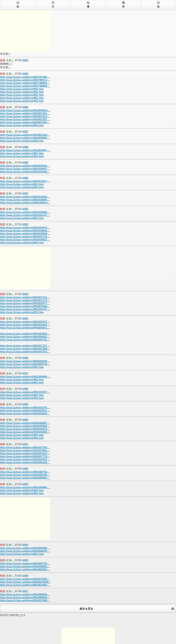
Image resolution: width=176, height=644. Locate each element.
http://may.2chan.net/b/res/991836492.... (25, 432)
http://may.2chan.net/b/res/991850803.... (25, 567)
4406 (25, 576)
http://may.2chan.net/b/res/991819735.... (25, 237)
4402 (25, 469)
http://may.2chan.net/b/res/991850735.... (25, 564)
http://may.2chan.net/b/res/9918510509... (25, 582)
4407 (25, 591)
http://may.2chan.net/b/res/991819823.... (25, 240)
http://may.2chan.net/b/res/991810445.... (25, 172)
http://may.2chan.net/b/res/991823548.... (25, 306)
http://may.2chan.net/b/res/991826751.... (25, 340)
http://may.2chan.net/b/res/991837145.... (25, 448)
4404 (25, 545)
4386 (25, 107)
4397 (25, 373)
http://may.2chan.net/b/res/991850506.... (25, 548)
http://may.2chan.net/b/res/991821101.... (25, 297)
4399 (25, 404)
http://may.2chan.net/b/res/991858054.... (25, 598)
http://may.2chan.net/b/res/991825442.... (25, 325)
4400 (25, 420)
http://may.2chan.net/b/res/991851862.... (25, 585)
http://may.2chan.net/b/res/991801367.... (25, 119)
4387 (25, 132)
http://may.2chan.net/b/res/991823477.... (25, 303)
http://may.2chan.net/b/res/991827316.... (25, 352)
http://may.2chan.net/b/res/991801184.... (25, 135)
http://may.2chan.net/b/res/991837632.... (25, 454)
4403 (25, 484)
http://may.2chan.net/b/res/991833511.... (25, 411)
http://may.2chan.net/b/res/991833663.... (25, 414)
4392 (25, 209)
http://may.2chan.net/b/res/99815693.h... (25, 203)
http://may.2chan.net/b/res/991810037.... (25, 169)
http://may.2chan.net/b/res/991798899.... (25, 86)
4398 (25, 389)
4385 (25, 74)
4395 (25, 319)
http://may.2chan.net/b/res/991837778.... (25, 457)
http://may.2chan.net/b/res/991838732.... (25, 472)
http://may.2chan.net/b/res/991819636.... (25, 231)
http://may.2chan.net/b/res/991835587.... (25, 423)
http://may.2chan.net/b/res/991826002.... (25, 337)
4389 (25, 163)
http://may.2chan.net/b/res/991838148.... (25, 463)
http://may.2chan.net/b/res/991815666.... (25, 200)
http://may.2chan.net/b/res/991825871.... (25, 328)
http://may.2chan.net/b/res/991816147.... (25, 215)
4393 (25, 224)
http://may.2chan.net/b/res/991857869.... (25, 601)
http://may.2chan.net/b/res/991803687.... (25, 150)
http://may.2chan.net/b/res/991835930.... (25, 426)
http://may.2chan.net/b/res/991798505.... (25, 83)
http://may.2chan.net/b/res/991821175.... (25, 300)
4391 (25, 193)
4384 (25, 60)
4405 (25, 560)
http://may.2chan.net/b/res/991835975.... (25, 429)
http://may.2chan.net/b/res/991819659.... (25, 234)
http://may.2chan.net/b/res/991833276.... (25, 408)
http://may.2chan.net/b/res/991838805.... (25, 478)
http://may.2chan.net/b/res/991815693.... (25, 212)
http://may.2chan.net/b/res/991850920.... (25, 570)
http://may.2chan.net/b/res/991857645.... (25, 579)
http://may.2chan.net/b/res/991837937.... (25, 460)
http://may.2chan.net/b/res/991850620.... (25, 551)
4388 (25, 147)
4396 (25, 358)
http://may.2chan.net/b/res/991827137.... (25, 346)
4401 (25, 444)
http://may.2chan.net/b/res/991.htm (22, 89)
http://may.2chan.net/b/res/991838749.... (25, 475)
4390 (25, 178)
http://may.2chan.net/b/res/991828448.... (25, 361)
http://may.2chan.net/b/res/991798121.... (25, 80)
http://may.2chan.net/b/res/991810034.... (25, 166)
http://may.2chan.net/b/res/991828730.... (25, 364)
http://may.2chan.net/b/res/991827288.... (25, 349)
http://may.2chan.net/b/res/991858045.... (25, 595)
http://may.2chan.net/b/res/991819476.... (25, 228)
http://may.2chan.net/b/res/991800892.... (25, 138)
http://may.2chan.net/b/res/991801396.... (25, 122)
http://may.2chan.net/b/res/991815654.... (25, 197)
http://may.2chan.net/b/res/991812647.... (25, 181)
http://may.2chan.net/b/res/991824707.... (25, 309)
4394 (25, 294)
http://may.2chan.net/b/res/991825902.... (25, 334)
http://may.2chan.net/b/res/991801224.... (25, 116)
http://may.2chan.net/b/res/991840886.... (25, 487)
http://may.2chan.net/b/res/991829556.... (25, 377)
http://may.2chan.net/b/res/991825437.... (25, 322)
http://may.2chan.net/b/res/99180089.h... (25, 110)
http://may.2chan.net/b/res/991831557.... (25, 392)
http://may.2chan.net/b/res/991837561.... (25, 451)
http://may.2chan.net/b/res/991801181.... (25, 113)
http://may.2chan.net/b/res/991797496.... (25, 77)
